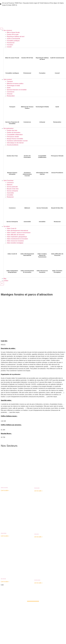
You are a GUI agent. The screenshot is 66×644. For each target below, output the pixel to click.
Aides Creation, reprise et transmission (19, 233)
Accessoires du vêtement (37, 580)
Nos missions (8, 30)
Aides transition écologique (15, 243)
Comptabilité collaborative (15, 135)
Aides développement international (27, 255)
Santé (9, 88)
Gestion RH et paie (13, 34)
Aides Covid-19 (12, 228)
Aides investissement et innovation (17, 239)
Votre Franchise (9, 181)
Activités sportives (36, 534)
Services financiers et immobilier (17, 90)
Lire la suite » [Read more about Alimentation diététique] (5, 536)
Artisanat (10, 94)
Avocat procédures (13, 145)
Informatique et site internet (15, 143)
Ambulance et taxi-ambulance (4, 488)
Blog (5, 279)
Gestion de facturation (14, 133)
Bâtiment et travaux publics (15, 84)
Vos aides (7, 226)
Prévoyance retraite (13, 137)
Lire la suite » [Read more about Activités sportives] (38, 537)
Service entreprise (12, 191)
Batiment (10, 185)
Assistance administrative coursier (17, 141)
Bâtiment (27, 208)
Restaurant (10, 197)
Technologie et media (13, 86)
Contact (6, 281)
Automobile (10, 193)
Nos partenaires (9, 128)
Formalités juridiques (13, 41)
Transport (10, 81)
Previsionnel (11, 43)
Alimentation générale (37, 488)
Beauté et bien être (13, 189)
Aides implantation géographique (17, 237)
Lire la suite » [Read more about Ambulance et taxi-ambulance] (5, 490)
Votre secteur (8, 79)
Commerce (10, 183)
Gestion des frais (12, 130)
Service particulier (12, 187)
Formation (10, 45)
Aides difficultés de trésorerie (16, 235)
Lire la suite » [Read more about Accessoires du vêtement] (38, 583)
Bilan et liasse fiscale (13, 32)
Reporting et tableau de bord (16, 37)
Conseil (9, 47)
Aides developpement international (17, 231)
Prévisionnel (27, 73)
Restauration (11, 96)
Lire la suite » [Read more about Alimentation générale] (38, 491)
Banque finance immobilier (15, 139)
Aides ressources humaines (15, 241)
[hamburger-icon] (1, 29)
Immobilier (10, 195)
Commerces (11, 92)
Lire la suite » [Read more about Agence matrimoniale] (5, 582)
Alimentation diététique (4, 533)
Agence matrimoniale (3, 579)
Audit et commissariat (13, 39)
